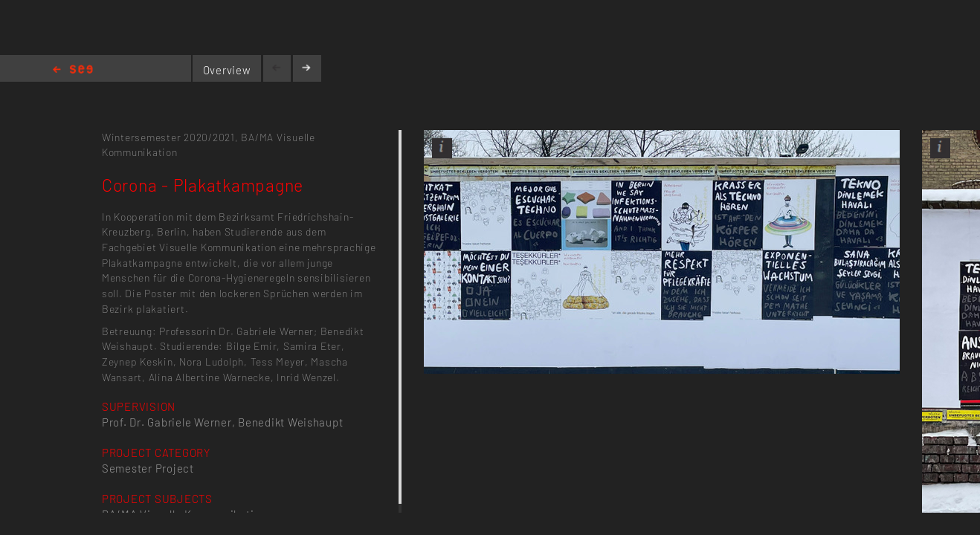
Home (73, 70)
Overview (227, 70)
